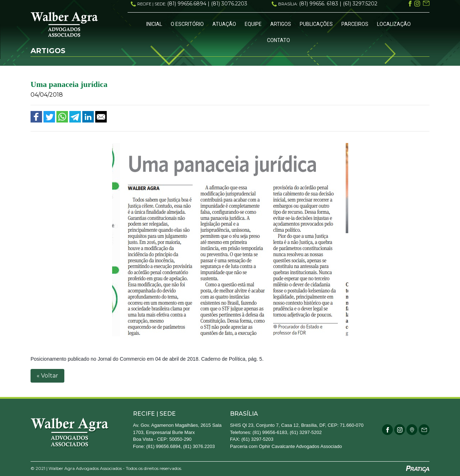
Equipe (253, 24)
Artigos (281, 24)
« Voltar (47, 376)
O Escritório (187, 24)
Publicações (316, 24)
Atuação (224, 24)
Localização (394, 24)
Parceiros (355, 24)
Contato (279, 40)
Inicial (154, 24)
